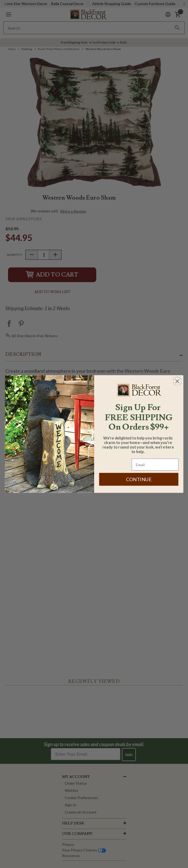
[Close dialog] (177, 381)
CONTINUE (139, 479)
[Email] (155, 465)
